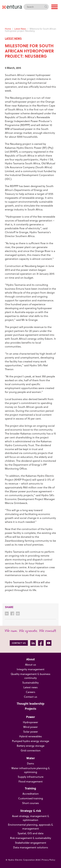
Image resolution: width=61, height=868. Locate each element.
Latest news (30, 687)
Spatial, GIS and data (30, 833)
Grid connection (31, 750)
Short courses (30, 803)
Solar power (31, 732)
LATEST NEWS (13, 38)
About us (30, 665)
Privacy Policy (48, 860)
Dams (30, 763)
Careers (30, 692)
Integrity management (31, 669)
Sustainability (30, 683)
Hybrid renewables (30, 736)
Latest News (20, 29)
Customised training (31, 798)
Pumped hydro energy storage (31, 741)
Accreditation (31, 794)
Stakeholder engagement (31, 843)
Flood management (31, 781)
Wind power (30, 727)
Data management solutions (31, 847)
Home (8, 29)
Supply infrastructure (31, 777)
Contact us (30, 697)
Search (46, 7)
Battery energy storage (31, 746)
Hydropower (30, 722)
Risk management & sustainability (31, 838)
